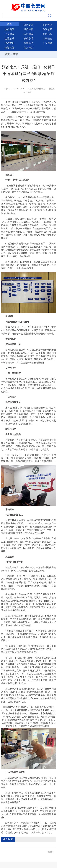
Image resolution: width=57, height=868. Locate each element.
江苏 (15, 54)
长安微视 (48, 43)
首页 (9, 24)
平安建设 (9, 34)
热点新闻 (9, 29)
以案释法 (28, 43)
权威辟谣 (28, 39)
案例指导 (48, 34)
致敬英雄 (9, 48)
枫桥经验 (28, 29)
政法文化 (9, 43)
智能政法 (9, 39)
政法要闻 (28, 25)
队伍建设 (28, 34)
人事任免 (48, 39)
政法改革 (48, 29)
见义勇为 (28, 48)
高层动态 (48, 25)
